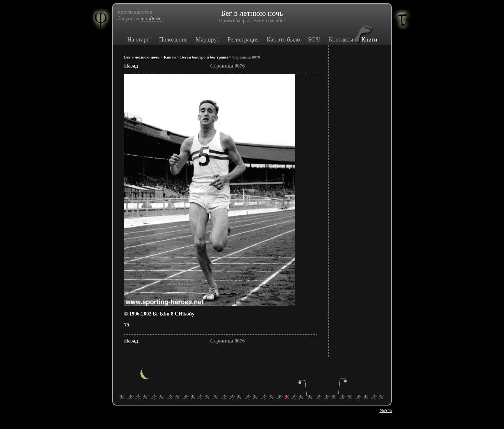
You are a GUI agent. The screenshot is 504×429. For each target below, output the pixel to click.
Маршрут (207, 40)
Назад (131, 66)
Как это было (283, 40)
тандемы (152, 18)
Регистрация (243, 40)
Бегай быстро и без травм (204, 57)
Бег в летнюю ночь (142, 57)
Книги (369, 40)
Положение (173, 40)
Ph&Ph (386, 411)
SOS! (314, 40)
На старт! (139, 40)
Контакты (341, 40)
